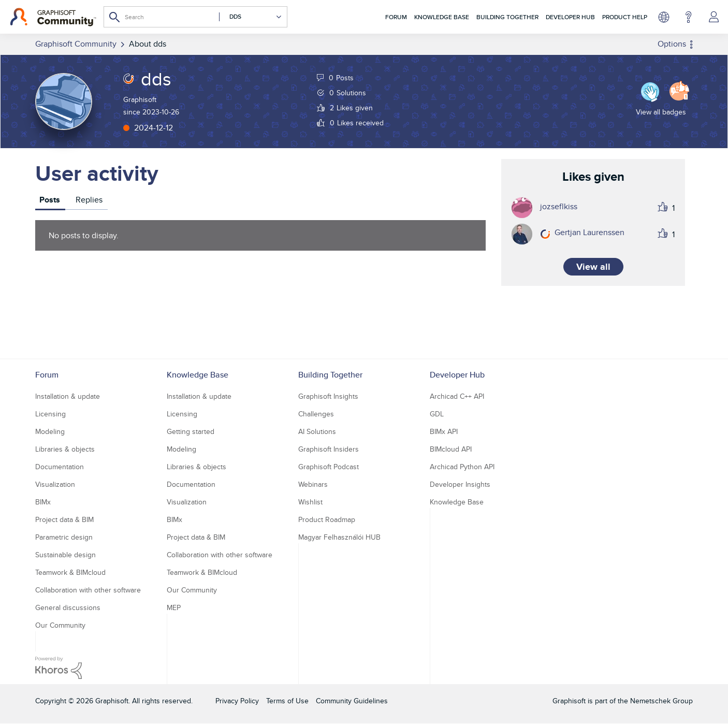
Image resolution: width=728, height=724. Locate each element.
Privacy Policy (237, 701)
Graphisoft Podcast (329, 467)
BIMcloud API (451, 449)
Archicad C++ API (457, 396)
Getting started (191, 431)
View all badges (661, 112)
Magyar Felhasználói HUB (339, 537)
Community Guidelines (352, 701)
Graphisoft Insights (328, 396)
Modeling (50, 431)
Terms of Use (287, 701)
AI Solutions (317, 431)
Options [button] (672, 44)
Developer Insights (460, 484)
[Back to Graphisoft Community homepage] (53, 17)
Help (688, 17)
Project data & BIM (64, 519)
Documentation (60, 467)
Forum (396, 17)
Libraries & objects (65, 449)
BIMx (43, 502)
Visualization (55, 484)
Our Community (60, 625)
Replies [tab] (89, 200)
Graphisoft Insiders (329, 449)
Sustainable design (65, 555)
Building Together (507, 17)
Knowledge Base (442, 17)
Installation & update (68, 396)
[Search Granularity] (251, 17)
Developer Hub (570, 17)
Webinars (313, 484)
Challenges (316, 414)
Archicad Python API (462, 467)
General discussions (68, 607)
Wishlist (310, 502)
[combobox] (195, 17)
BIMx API (444, 431)
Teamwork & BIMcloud (70, 572)
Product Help (625, 17)
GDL (437, 414)
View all (593, 267)
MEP (174, 607)
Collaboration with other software (88, 590)
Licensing (50, 414)
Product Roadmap (327, 519)
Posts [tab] (50, 200)
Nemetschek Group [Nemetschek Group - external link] (661, 701)
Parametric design (64, 537)
